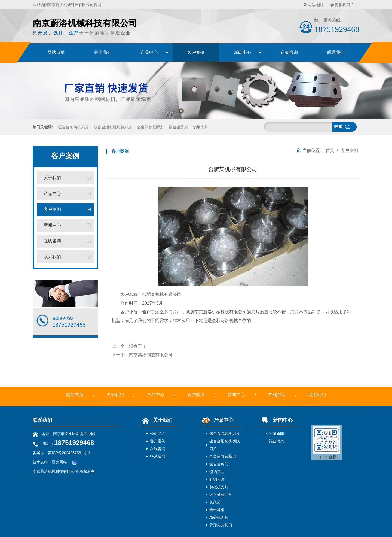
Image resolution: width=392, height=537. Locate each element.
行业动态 (276, 441)
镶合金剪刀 (178, 127)
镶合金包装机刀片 (73, 127)
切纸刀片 (201, 127)
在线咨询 (289, 52)
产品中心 (149, 52)
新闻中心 (243, 52)
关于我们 (103, 52)
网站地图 (315, 5)
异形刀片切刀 (221, 525)
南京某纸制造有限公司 (151, 355)
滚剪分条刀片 (221, 494)
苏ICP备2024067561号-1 (69, 453)
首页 (330, 151)
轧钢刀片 (217, 479)
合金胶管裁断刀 (150, 127)
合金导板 (217, 510)
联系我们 (336, 52)
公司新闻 (276, 433)
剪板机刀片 (344, 5)
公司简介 (158, 433)
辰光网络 (59, 462)
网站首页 (56, 52)
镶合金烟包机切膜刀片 (113, 127)
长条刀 (215, 502)
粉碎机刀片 (219, 517)
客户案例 (196, 52)
